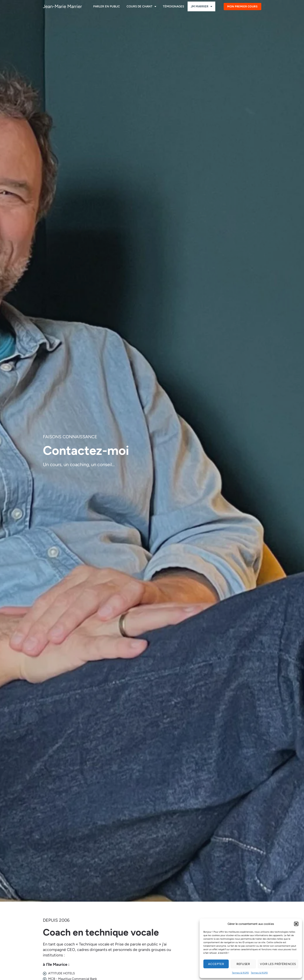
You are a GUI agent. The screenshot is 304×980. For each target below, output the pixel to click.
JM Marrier (201, 7)
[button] (296, 924)
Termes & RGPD (240, 973)
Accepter (216, 964)
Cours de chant (141, 7)
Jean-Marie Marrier (62, 6)
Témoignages (173, 6)
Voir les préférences (278, 964)
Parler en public (107, 6)
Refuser (243, 964)
